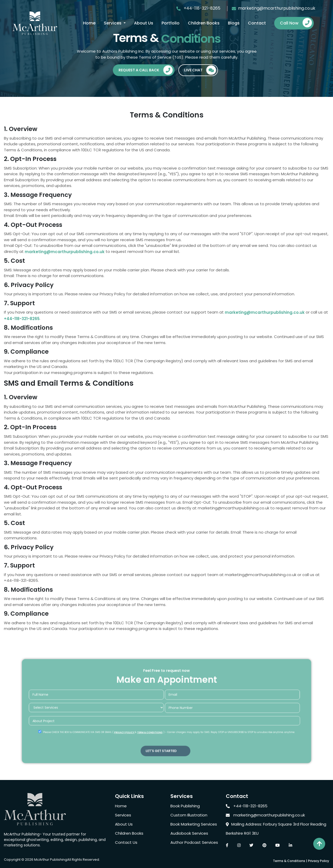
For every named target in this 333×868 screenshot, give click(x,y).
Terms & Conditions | (290, 861)
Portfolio (171, 23)
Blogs (234, 23)
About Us (144, 23)
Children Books (204, 23)
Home (89, 23)
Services (113, 23)
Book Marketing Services (194, 824)
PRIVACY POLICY (132, 729)
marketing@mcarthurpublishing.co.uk (274, 8)
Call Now (296, 23)
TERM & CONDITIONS (153, 729)
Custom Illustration (189, 815)
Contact (257, 23)
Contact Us (126, 842)
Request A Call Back (148, 71)
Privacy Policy (319, 861)
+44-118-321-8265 (201, 8)
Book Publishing (185, 806)
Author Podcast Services (194, 842)
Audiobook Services (189, 833)
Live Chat (202, 71)
